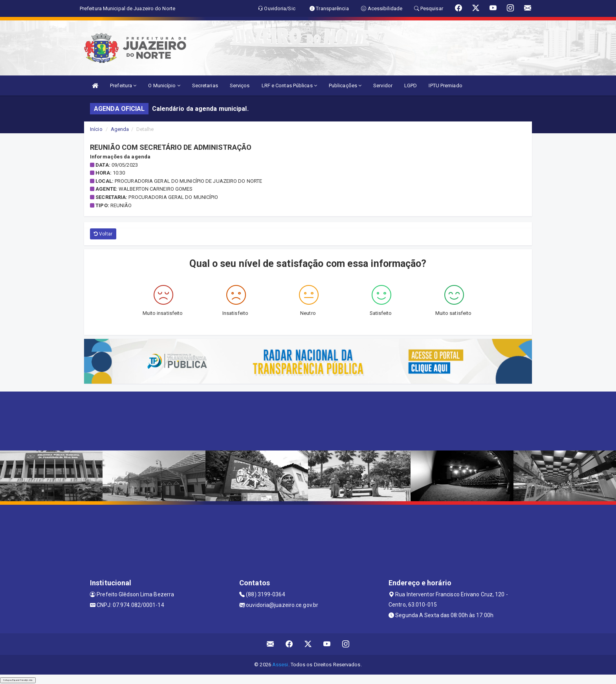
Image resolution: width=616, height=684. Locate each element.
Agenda (120, 129)
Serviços (240, 85)
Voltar (103, 234)
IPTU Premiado (445, 85)
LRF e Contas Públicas (289, 85)
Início (96, 129)
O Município (164, 85)
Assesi (280, 665)
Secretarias (205, 85)
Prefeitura (123, 85)
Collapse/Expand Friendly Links (18, 680)
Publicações (345, 85)
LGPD (411, 85)
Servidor (383, 85)
